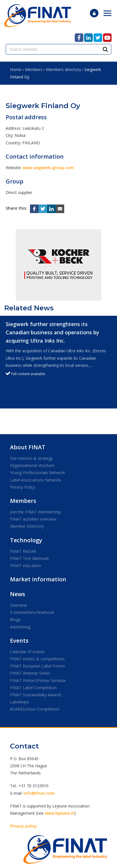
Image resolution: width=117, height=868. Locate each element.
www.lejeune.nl (60, 813)
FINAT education (26, 565)
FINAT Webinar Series (30, 673)
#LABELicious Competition (35, 709)
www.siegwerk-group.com (48, 168)
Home (16, 69)
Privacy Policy (23, 487)
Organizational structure (32, 465)
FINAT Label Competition (33, 688)
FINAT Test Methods (29, 558)
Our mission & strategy (31, 458)
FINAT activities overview (33, 519)
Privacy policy (23, 826)
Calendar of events (27, 652)
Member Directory (27, 526)
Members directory (63, 69)
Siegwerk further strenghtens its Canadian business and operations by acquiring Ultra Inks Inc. (53, 332)
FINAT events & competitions (37, 659)
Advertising (20, 627)
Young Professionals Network (38, 473)
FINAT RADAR (23, 551)
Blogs (15, 619)
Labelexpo (20, 702)
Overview (19, 605)
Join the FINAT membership (36, 512)
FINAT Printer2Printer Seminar (38, 680)
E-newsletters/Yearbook (32, 612)
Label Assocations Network (35, 480)
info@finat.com (39, 793)
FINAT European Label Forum (38, 666)
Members (34, 69)
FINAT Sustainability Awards (36, 695)
